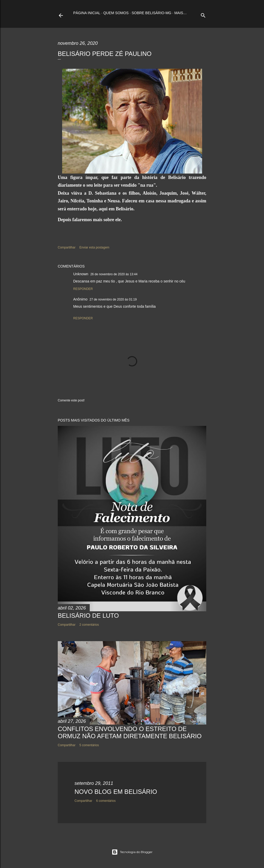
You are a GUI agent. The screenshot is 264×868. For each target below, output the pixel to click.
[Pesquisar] (203, 14)
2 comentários (89, 625)
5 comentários (89, 745)
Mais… (180, 13)
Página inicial (87, 13)
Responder (83, 289)
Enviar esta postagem (94, 247)
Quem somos (116, 13)
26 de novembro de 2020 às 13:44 (114, 274)
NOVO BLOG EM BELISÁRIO (116, 792)
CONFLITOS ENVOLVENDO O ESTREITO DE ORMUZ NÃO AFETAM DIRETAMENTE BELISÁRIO (130, 732)
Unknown (81, 274)
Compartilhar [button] (67, 247)
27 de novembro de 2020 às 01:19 (113, 299)
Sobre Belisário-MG (151, 13)
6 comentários (106, 801)
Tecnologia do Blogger (132, 852)
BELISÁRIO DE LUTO (88, 616)
